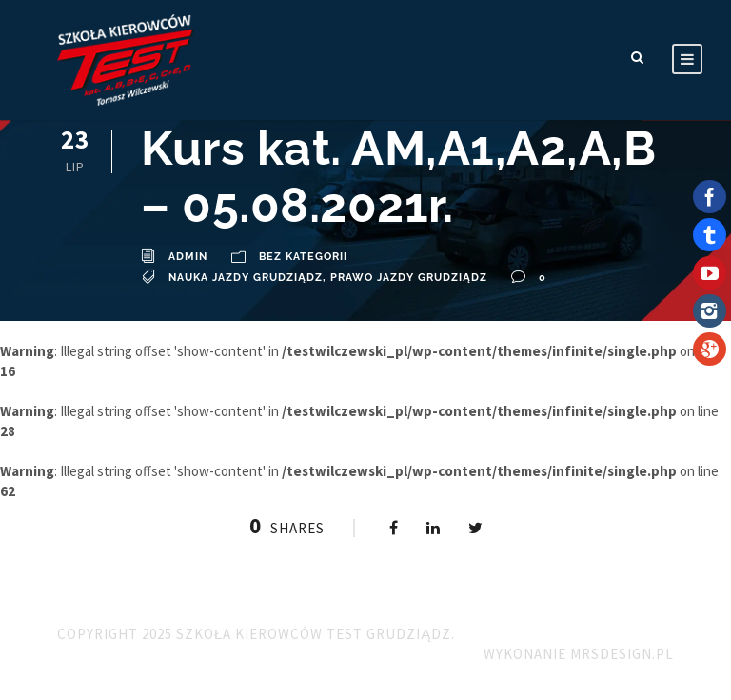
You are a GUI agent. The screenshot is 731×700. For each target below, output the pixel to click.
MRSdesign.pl (622, 654)
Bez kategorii (303, 257)
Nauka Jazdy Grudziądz (246, 278)
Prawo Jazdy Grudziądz (409, 278)
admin (188, 257)
